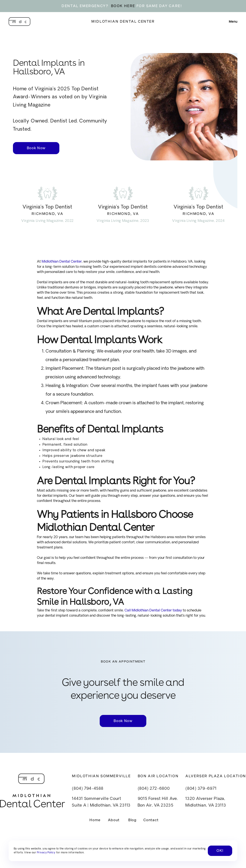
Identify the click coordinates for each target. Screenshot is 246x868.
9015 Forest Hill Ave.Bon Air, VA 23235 (158, 802)
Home (95, 820)
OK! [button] (220, 851)
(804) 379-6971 (201, 789)
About (114, 820)
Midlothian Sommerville (101, 776)
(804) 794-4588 (88, 789)
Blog (132, 820)
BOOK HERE (123, 6)
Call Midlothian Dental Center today (153, 611)
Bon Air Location (158, 776)
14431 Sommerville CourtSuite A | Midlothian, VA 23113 (101, 802)
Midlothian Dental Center (123, 21)
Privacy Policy (46, 853)
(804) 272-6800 (154, 789)
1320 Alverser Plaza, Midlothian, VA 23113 (206, 802)
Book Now (36, 148)
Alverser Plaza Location (216, 776)
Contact (151, 820)
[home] (20, 22)
